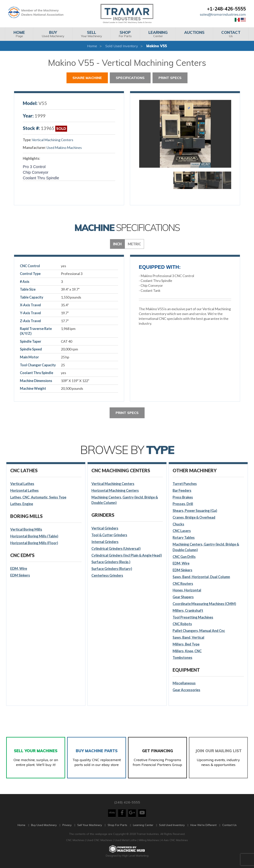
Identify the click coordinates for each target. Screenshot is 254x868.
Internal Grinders (105, 542)
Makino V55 (157, 46)
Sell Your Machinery (90, 827)
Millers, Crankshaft (188, 610)
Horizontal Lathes (24, 490)
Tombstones (182, 658)
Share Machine (87, 78)
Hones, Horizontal (187, 590)
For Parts (125, 34)
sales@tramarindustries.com (223, 14)
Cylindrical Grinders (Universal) (116, 549)
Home (92, 46)
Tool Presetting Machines (193, 617)
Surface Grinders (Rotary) (112, 569)
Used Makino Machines (64, 148)
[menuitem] (19, 34)
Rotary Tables (184, 537)
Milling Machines (149, 842)
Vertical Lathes (22, 484)
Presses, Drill (183, 504)
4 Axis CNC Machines (175, 842)
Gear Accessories (186, 690)
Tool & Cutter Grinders (109, 535)
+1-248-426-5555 (226, 9)
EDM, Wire (19, 568)
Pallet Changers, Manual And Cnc (199, 631)
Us (231, 34)
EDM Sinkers (20, 575)
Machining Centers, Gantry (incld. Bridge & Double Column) (125, 500)
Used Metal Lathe (126, 842)
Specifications (130, 78)
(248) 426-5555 (127, 804)
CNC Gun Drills (184, 557)
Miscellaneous (184, 683)
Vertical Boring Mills (26, 529)
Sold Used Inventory (122, 46)
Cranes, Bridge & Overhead (194, 517)
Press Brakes (183, 497)
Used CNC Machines (100, 842)
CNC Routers (183, 584)
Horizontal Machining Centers (115, 490)
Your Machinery (92, 34)
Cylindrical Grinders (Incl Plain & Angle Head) (127, 555)
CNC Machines (76, 842)
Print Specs (170, 78)
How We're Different (203, 827)
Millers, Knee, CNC (187, 651)
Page (19, 34)
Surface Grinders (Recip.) (111, 562)
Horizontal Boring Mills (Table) (34, 536)
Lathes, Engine (22, 504)
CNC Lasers (182, 531)
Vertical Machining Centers (53, 140)
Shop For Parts (117, 827)
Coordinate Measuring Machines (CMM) (204, 604)
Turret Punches (185, 484)
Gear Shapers (183, 597)
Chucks (178, 524)
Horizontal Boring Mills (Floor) (34, 543)
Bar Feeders (182, 490)
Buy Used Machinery (44, 827)
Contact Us (229, 827)
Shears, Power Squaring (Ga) (195, 511)
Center (158, 34)
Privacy (67, 827)
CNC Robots (182, 624)
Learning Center (143, 827)
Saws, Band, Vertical (188, 637)
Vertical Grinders (105, 528)
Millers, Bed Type (186, 644)
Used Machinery (53, 34)
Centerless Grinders (107, 575)
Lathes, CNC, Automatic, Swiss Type (38, 497)
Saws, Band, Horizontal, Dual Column (201, 577)
